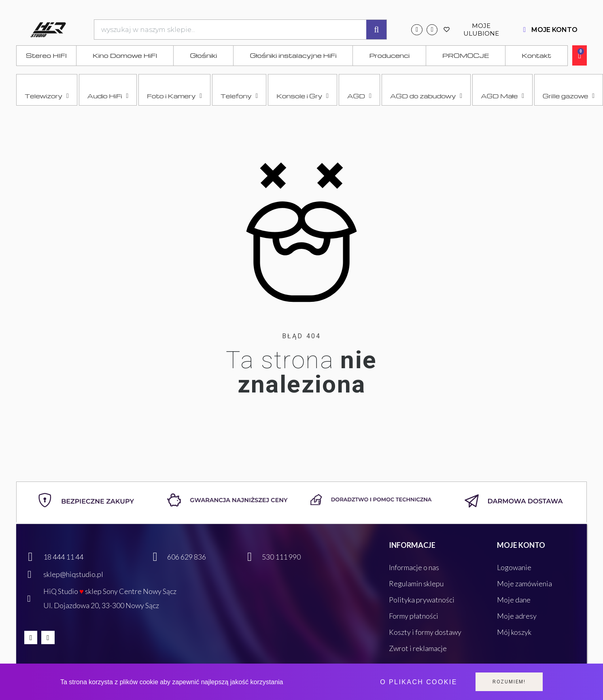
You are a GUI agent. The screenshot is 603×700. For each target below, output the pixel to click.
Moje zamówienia (524, 583)
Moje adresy (517, 616)
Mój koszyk (514, 632)
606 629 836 (187, 557)
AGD (359, 96)
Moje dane (514, 600)
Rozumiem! (509, 682)
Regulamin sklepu (416, 583)
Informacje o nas (414, 567)
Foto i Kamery (174, 96)
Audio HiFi (108, 96)
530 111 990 (281, 557)
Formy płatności (414, 616)
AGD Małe (502, 96)
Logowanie (514, 567)
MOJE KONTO (554, 30)
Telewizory (47, 96)
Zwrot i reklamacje (418, 648)
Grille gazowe (569, 96)
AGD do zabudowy (426, 96)
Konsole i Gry (303, 96)
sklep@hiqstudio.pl (73, 574)
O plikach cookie (418, 682)
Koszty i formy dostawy (425, 632)
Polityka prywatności (422, 600)
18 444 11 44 (63, 557)
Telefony (239, 96)
